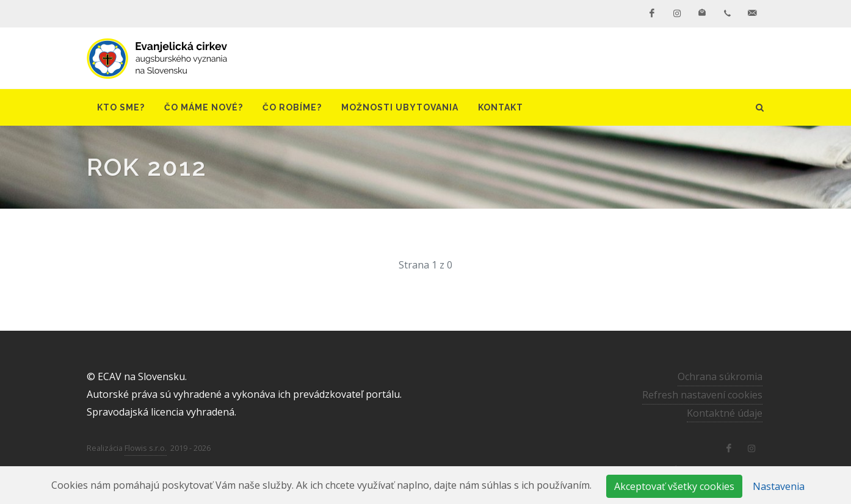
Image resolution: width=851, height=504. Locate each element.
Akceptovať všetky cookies (674, 486)
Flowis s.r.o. (146, 448)
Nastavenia (779, 486)
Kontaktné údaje (725, 413)
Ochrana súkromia (720, 376)
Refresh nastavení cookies (702, 395)
